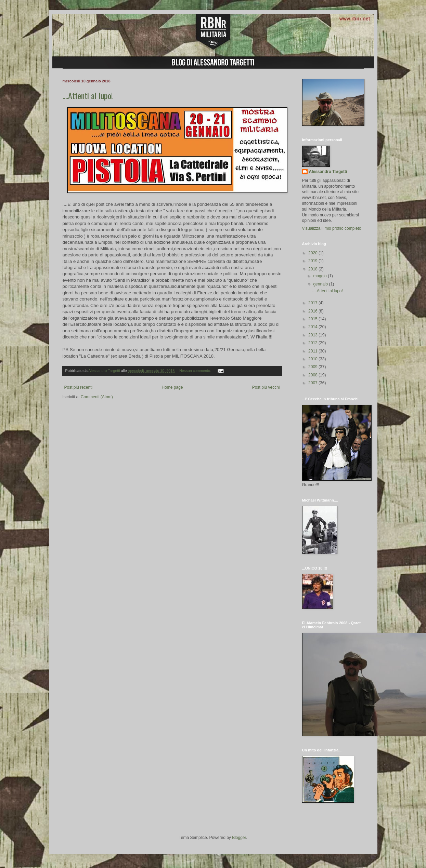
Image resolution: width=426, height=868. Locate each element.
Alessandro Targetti (328, 172)
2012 (313, 343)
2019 (313, 261)
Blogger (239, 838)
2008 (313, 375)
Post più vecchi (266, 387)
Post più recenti (79, 387)
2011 (313, 351)
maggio (320, 276)
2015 (313, 319)
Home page (172, 387)
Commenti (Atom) (97, 397)
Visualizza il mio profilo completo (332, 228)
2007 (313, 383)
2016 (313, 311)
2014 (313, 327)
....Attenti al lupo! (88, 95)
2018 (313, 269)
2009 (313, 367)
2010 (313, 359)
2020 (313, 253)
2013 (313, 335)
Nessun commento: (196, 371)
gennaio (321, 284)
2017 (313, 303)
